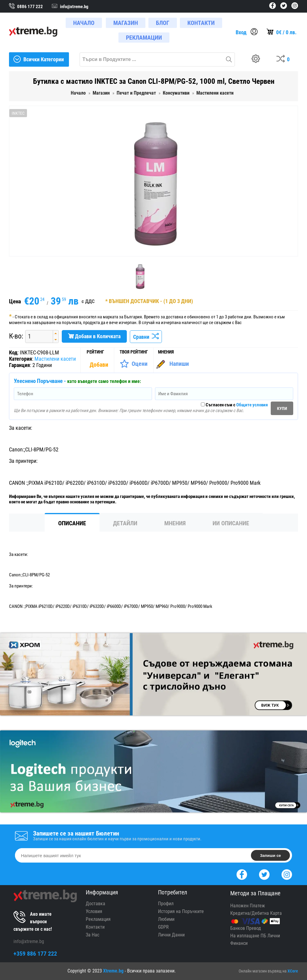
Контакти (95, 927)
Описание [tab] (72, 523)
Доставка (95, 904)
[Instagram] (287, 874)
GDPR (163, 927)
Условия (94, 911)
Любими (166, 919)
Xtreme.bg (113, 971)
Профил (166, 904)
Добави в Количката (94, 336)
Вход (241, 32)
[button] (56, 334)
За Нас (92, 935)
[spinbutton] (37, 337)
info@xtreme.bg (29, 941)
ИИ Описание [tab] (231, 523)
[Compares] (284, 59)
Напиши (179, 364)
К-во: (16, 336)
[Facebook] (242, 874)
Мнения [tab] (175, 523)
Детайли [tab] (125, 523)
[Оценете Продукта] (134, 364)
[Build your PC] (258, 59)
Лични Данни (171, 935)
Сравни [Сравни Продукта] (146, 337)
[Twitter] (264, 874)
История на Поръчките (181, 911)
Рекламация (98, 919)
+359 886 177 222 (35, 954)
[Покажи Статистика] (100, 365)
